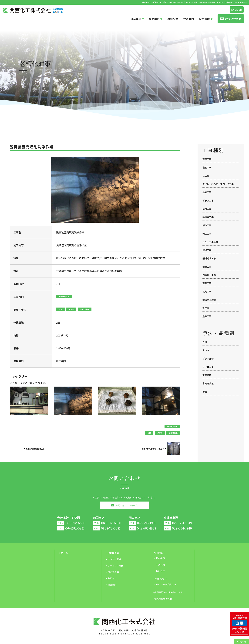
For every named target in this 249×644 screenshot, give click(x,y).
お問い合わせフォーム (127, 505)
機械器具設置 (209, 300)
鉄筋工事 (207, 192)
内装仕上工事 (209, 275)
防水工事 (207, 209)
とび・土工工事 (210, 242)
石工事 (206, 176)
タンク (206, 350)
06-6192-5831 (141, 634)
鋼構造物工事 (209, 258)
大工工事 (207, 234)
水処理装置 (208, 383)
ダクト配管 (208, 359)
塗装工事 (207, 316)
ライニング (208, 367)
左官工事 (207, 167)
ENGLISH (237, 10)
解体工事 (207, 225)
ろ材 (205, 342)
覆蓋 (205, 392)
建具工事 (207, 283)
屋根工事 (207, 250)
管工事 (206, 308)
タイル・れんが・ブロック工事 (218, 184)
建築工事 (207, 159)
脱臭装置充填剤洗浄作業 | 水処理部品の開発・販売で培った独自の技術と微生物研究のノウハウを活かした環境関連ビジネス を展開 (193, 2)
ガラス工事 (208, 201)
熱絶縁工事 (208, 217)
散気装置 (207, 375)
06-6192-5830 (115, 634)
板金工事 (207, 267)
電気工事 (207, 291)
